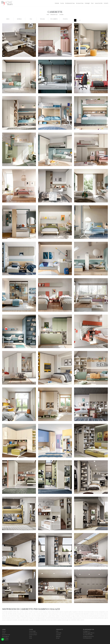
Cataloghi (87, 3)
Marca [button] (8, 19)
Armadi (58, 638)
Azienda (57, 3)
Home (48, 15)
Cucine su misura (33, 635)
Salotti (4, 633)
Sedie (31, 638)
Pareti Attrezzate (6, 635)
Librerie (4, 631)
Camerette (61, 15)
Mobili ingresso (6, 636)
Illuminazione (5, 640)
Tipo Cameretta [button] (54, 19)
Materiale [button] (19, 19)
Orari (92, 3)
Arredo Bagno (5, 638)
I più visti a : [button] (65, 19)
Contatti (106, 3)
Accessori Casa (80, 3)
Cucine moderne (33, 633)
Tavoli (31, 636)
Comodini (58, 635)
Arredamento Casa (70, 3)
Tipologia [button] (42, 19)
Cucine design (32, 631)
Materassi (58, 636)
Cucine (62, 3)
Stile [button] (31, 19)
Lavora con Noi (99, 3)
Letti (57, 631)
